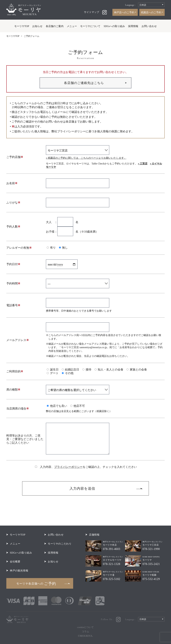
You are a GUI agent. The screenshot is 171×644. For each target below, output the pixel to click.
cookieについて (85, 627)
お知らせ (37, 26)
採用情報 (133, 26)
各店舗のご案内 (55, 26)
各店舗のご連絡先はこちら (84, 83)
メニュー (72, 26)
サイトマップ (92, 12)
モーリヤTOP (22, 26)
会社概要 (15, 562)
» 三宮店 (143, 164)
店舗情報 (94, 535)
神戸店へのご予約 (124, 12)
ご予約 (36, 584)
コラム (86, 632)
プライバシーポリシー (68, 467)
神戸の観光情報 (19, 571)
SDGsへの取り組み (114, 26)
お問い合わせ (149, 26)
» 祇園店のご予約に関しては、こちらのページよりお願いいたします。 (86, 158)
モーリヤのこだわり (60, 544)
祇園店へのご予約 (151, 12)
